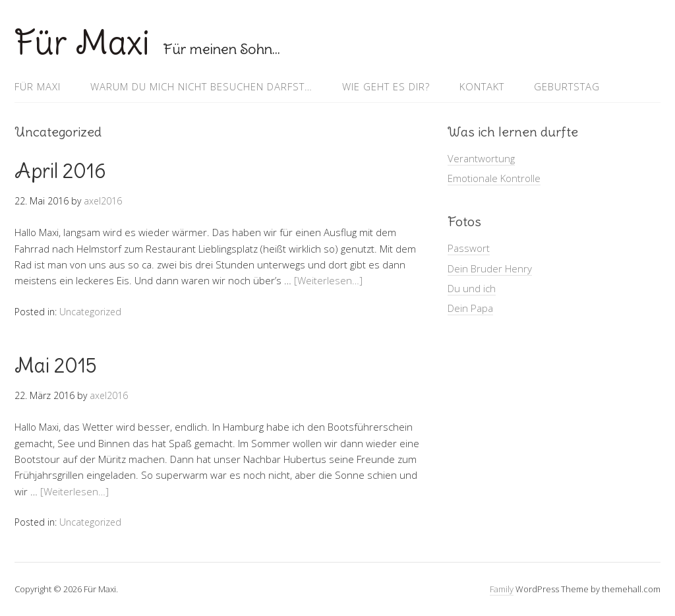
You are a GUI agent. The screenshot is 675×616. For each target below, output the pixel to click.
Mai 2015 (56, 365)
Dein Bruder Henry (490, 268)
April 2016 (60, 171)
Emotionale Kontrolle (494, 178)
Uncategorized (90, 312)
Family (502, 589)
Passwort (469, 248)
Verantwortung (481, 158)
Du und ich (472, 288)
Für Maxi (82, 43)
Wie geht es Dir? (386, 86)
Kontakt (482, 86)
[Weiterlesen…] (328, 280)
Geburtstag (567, 86)
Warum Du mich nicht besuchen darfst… (201, 86)
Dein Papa (470, 308)
